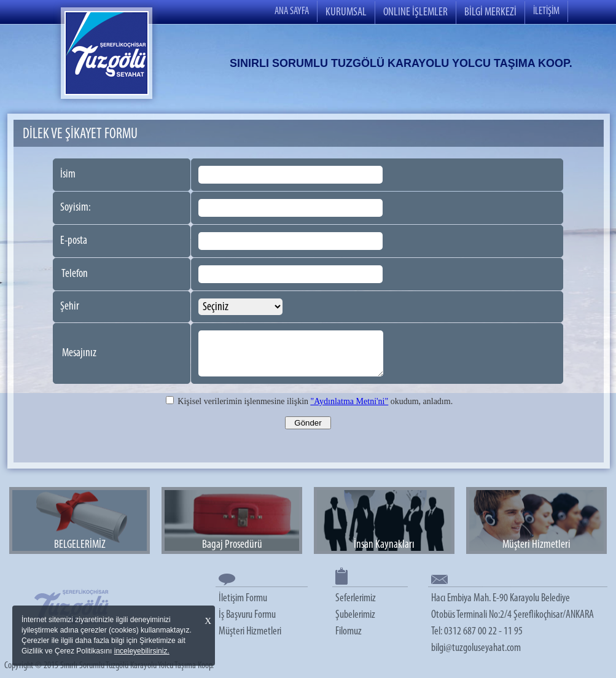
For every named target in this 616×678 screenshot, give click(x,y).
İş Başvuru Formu (247, 615)
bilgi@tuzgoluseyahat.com (476, 648)
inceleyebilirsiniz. (142, 651)
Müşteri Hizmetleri (250, 632)
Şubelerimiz (355, 615)
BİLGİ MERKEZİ (490, 13)
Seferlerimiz (356, 598)
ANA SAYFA (292, 11)
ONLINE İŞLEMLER (415, 13)
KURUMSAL (346, 13)
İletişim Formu (243, 598)
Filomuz (349, 632)
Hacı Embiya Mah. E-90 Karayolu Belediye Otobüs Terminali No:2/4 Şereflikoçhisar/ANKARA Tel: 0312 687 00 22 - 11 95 (513, 615)
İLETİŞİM (546, 11)
